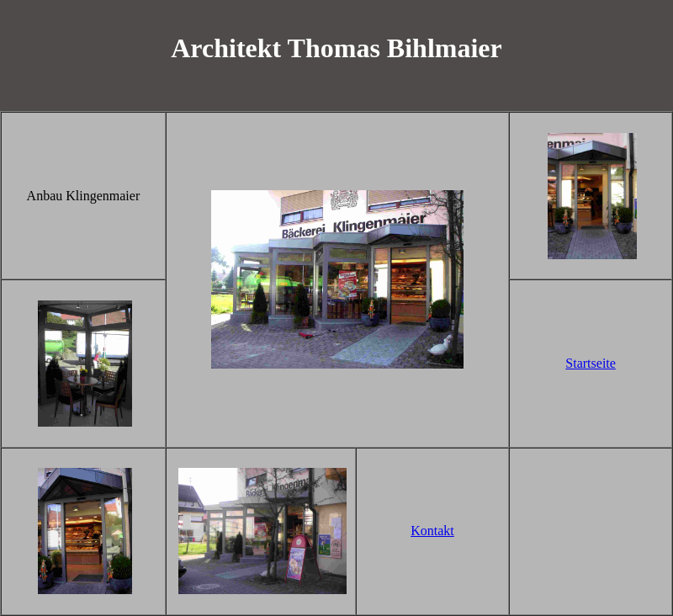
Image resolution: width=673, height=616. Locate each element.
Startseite (591, 363)
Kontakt (432, 531)
